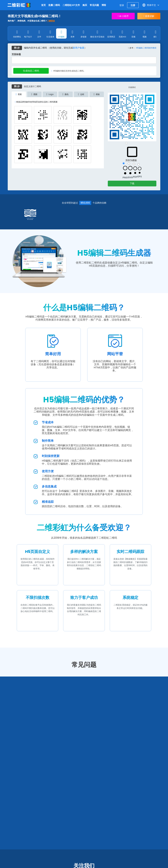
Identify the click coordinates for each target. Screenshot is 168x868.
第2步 (17, 87)
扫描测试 (132, 88)
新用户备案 (79, 48)
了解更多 (51, 21)
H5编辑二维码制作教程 (146, 48)
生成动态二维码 (31, 71)
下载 (132, 184)
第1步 (17, 48)
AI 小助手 (123, 16)
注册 (133, 5)
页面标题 (16, 55)
